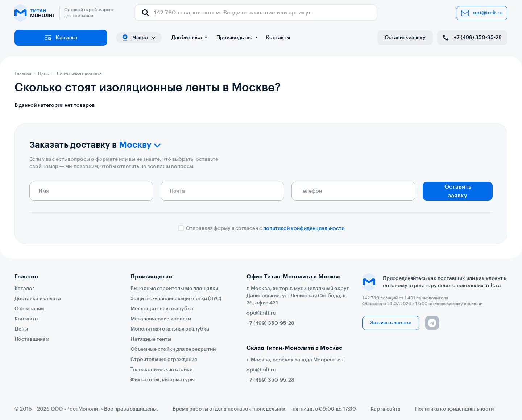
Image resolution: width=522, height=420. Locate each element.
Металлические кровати (161, 319)
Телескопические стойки (161, 370)
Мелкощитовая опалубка (162, 309)
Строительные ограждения (164, 360)
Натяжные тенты (151, 339)
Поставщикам (32, 339)
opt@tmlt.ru (482, 13)
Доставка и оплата (38, 299)
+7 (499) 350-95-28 (472, 38)
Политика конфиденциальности (454, 409)
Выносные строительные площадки (174, 289)
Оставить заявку (405, 38)
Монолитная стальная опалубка (170, 329)
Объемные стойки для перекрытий (173, 349)
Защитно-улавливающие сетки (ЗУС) (176, 299)
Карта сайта (386, 409)
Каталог (61, 38)
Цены (21, 329)
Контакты (278, 38)
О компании (29, 309)
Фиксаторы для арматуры (163, 380)
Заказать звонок (391, 323)
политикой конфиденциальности (304, 228)
